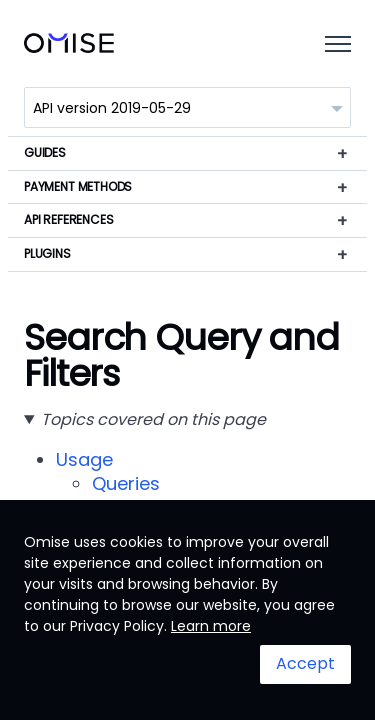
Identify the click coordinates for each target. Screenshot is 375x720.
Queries (126, 483)
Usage (84, 459)
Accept (305, 663)
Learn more (211, 626)
